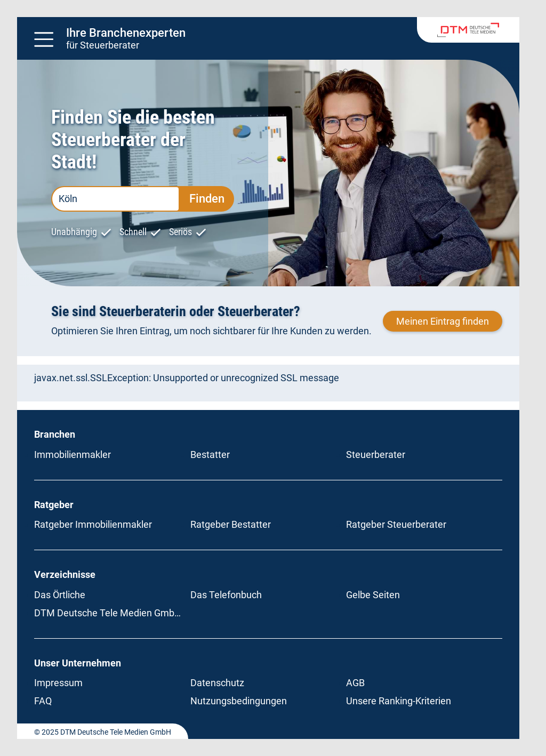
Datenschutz (217, 683)
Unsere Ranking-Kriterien (399, 701)
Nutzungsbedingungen (239, 701)
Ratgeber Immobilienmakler (93, 524)
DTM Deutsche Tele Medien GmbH (108, 613)
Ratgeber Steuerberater (396, 524)
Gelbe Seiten (373, 595)
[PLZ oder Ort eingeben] (115, 199)
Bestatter (210, 455)
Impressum (58, 683)
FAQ (43, 701)
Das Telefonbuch (226, 595)
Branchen (55, 434)
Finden (207, 199)
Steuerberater (376, 455)
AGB (355, 683)
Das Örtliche (60, 595)
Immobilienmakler (73, 455)
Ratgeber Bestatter (231, 524)
